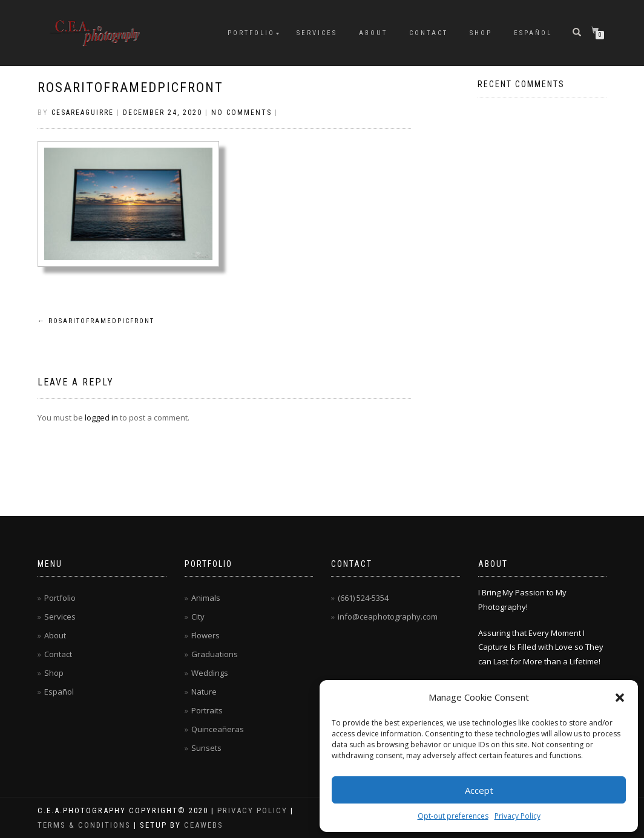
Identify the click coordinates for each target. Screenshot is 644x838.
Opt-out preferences (453, 816)
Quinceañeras (218, 729)
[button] (620, 698)
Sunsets (206, 748)
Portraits (207, 710)
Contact (429, 33)
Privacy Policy (517, 816)
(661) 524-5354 (363, 598)
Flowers (205, 635)
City (198, 617)
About (373, 33)
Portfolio (251, 33)
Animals (206, 598)
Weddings (210, 673)
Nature (204, 692)
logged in (101, 417)
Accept (479, 790)
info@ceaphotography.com (388, 617)
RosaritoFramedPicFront (130, 87)
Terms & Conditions (84, 825)
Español (533, 33)
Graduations (215, 654)
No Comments (241, 113)
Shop (481, 33)
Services (317, 33)
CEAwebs (202, 825)
